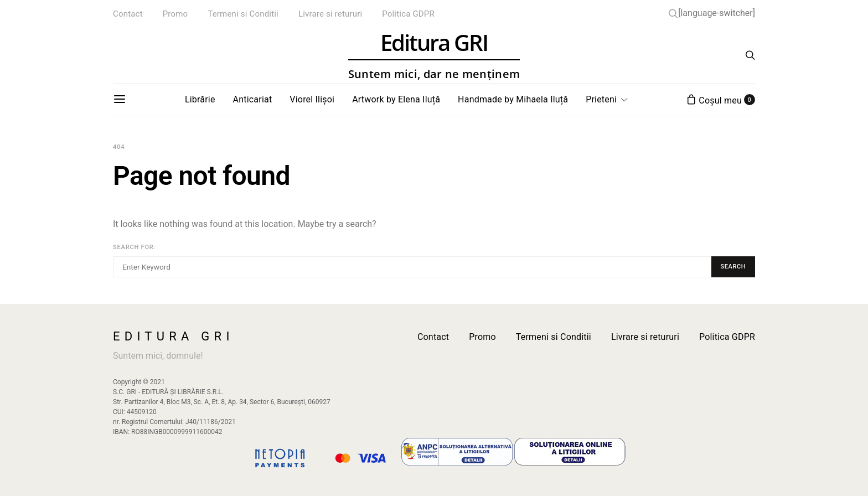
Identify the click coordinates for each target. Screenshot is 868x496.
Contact (128, 14)
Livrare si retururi (330, 14)
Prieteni (601, 99)
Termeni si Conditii (243, 14)
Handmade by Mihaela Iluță (513, 99)
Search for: (134, 247)
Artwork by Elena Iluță (396, 99)
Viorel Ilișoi (312, 99)
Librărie (200, 99)
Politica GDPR (408, 14)
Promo (175, 14)
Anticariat (253, 99)
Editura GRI (434, 56)
